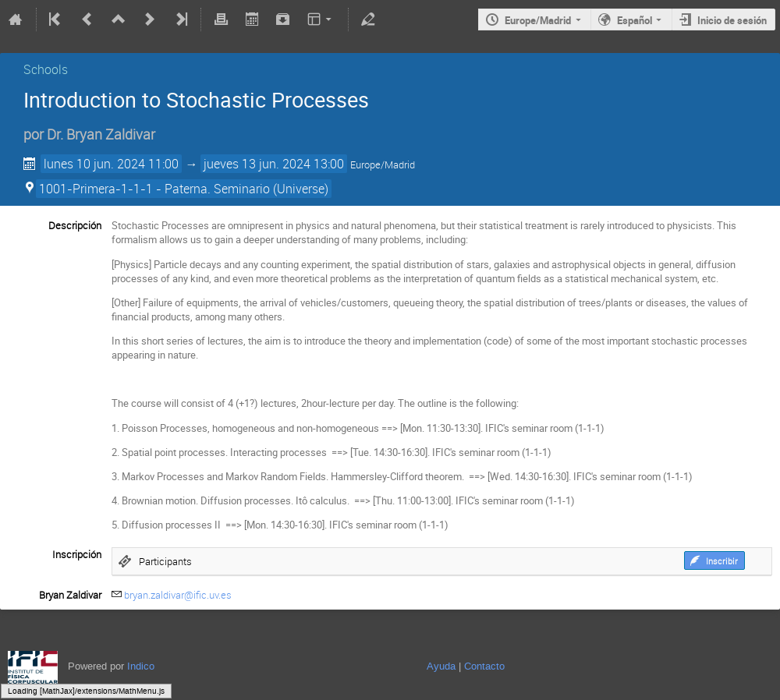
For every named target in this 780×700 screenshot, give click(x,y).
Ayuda (441, 666)
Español (635, 20)
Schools (46, 69)
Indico (141, 666)
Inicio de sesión (732, 20)
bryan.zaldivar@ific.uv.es (178, 595)
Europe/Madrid (538, 20)
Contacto (484, 666)
